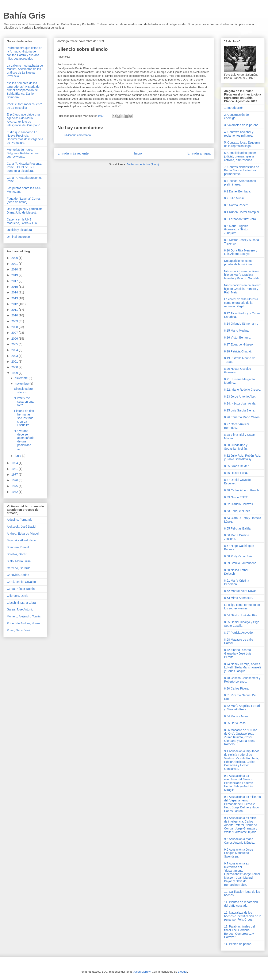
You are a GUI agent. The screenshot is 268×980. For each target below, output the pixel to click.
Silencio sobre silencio (23, 391)
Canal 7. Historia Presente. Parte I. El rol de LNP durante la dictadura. (24, 167)
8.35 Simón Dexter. (237, 466)
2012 (15, 304)
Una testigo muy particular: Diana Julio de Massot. (24, 211)
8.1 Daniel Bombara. (238, 191)
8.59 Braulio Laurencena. (241, 563)
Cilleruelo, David (18, 596)
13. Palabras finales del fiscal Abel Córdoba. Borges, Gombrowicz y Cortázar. (240, 932)
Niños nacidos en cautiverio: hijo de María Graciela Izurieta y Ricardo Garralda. (243, 275)
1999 (15, 373)
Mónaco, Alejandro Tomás (24, 616)
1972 (15, 492)
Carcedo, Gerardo (19, 568)
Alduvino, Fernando (20, 520)
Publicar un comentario (77, 135)
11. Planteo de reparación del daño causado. (241, 904)
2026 (15, 258)
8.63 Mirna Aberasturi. (239, 598)
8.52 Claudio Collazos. (239, 504)
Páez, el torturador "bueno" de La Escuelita (24, 106)
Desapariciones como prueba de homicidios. (239, 263)
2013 (15, 298)
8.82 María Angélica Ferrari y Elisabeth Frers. (242, 708)
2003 (15, 356)
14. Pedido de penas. (238, 944)
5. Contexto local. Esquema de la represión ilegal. (242, 144)
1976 (15, 480)
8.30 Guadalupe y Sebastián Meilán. (236, 447)
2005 (15, 344)
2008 (15, 327)
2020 (15, 269)
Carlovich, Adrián (18, 575)
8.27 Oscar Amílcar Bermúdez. (237, 426)
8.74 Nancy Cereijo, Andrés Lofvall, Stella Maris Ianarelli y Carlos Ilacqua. (242, 668)
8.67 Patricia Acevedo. (239, 633)
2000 (15, 367)
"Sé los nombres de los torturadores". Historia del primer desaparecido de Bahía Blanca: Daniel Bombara (23, 90)
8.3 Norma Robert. (236, 205)
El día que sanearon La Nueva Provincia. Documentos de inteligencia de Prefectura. (25, 137)
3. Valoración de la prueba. (242, 125)
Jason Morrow (142, 972)
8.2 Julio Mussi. (234, 198)
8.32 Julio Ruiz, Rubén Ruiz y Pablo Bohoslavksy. (242, 457)
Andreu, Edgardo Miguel (23, 534)
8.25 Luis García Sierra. (240, 410)
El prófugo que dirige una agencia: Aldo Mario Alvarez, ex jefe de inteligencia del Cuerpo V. (23, 120)
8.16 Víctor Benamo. (238, 337)
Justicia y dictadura (19, 230)
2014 (15, 292)
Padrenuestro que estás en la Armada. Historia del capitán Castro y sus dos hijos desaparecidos (24, 53)
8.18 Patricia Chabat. (238, 351)
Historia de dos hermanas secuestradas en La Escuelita (24, 418)
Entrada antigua (199, 153)
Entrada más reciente (73, 153)
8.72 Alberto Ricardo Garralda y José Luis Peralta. (238, 653)
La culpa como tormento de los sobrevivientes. (242, 607)
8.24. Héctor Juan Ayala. (240, 403)
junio (18, 456)
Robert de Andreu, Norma (24, 623)
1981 (15, 469)
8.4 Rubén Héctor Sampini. (242, 212)
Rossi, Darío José (18, 630)
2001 (15, 362)
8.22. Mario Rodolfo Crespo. (243, 390)
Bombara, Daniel (18, 547)
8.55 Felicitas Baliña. (238, 528)
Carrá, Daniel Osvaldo (21, 582)
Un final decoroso (18, 237)
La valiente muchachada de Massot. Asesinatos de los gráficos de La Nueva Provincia (25, 71)
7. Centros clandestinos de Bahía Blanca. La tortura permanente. (242, 171)
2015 (15, 287)
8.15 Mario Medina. (237, 331)
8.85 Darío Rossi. (236, 723)
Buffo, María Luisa (19, 561)
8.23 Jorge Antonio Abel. (240, 397)
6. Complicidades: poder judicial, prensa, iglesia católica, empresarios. (240, 156)
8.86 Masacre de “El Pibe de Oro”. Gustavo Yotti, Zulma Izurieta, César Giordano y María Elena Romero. (241, 737)
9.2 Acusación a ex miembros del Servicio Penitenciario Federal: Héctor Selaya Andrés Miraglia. (239, 783)
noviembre (22, 384)
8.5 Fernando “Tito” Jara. (240, 219)
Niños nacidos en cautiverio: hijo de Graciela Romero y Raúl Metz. (243, 289)
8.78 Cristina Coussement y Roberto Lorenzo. (242, 680)
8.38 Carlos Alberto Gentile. (242, 490)
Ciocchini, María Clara (21, 603)
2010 (15, 315)
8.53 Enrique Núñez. (238, 511)
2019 (15, 275)
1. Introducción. (234, 108)
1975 (15, 486)
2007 (15, 333)
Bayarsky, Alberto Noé (21, 540)
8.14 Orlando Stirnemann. (241, 324)
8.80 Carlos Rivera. (237, 688)
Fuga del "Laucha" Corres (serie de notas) (24, 200)
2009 (15, 321)
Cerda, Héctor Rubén (21, 589)
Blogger (183, 972)
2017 (15, 281)
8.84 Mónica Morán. (237, 716)
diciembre (22, 378)
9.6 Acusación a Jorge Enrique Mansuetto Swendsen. (239, 853)
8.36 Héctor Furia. (236, 473)
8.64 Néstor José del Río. (241, 615)
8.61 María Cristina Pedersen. (237, 582)
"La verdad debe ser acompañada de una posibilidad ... (24, 440)
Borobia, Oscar (17, 554)
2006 (15, 339)
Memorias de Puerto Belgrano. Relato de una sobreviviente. (23, 153)
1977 (15, 475)
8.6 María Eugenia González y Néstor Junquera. (236, 230)
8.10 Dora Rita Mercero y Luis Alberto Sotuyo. (241, 252)
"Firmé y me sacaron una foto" (24, 402)
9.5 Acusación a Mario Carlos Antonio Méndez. (240, 841)
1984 (15, 463)
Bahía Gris (24, 16)
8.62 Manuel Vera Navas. (241, 591)
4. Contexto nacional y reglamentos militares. (239, 134)
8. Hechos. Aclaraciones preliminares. (240, 183)
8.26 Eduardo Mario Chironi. (243, 417)
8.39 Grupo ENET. (236, 497)
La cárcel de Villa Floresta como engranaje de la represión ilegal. (241, 303)
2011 (15, 310)
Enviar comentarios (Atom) (143, 164)
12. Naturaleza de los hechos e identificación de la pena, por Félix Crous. (243, 916)
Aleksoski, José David (21, 527)
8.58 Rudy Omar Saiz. (239, 556)
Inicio (138, 153)
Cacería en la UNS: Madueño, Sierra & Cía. (22, 221)
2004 (15, 350)
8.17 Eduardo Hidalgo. (239, 344)
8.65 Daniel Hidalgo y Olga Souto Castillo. (242, 624)
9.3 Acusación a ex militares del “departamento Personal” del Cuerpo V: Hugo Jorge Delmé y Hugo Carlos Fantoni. (242, 804)
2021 (15, 264)
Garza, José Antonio (20, 609)
